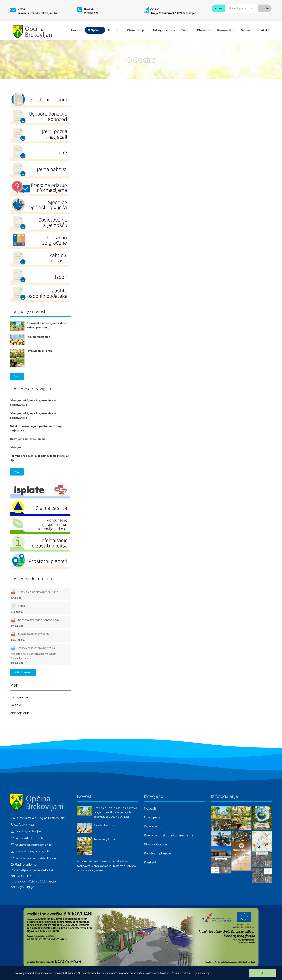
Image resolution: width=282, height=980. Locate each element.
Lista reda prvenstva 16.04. (30, 636)
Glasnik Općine (156, 844)
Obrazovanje (137, 30)
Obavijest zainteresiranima (28, 439)
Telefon (89, 9)
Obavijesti (204, 30)
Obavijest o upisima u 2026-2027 (34, 594)
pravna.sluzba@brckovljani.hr (37, 13)
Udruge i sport (164, 30)
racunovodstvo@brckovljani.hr (33, 845)
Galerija (246, 30)
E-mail (21, 9)
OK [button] (263, 973)
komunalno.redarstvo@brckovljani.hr (37, 858)
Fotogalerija (19, 697)
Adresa (155, 9)
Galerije (15, 705)
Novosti (76, 30)
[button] (191, 973)
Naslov (218, 8)
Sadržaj (265, 8)
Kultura (114, 30)
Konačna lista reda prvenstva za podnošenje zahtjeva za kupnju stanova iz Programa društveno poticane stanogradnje (106, 866)
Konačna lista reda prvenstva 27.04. (35, 622)
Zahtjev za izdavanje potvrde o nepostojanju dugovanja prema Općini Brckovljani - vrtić (34, 655)
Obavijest (16, 447)
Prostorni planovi (157, 853)
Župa (186, 30)
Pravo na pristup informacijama (169, 835)
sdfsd (18, 608)
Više (17, 376)
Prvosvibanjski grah (39, 351)
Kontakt (263, 30)
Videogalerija (20, 713)
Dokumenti (226, 30)
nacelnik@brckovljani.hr (29, 838)
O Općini (95, 30)
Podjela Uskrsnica (38, 337)
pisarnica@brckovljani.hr (30, 831)
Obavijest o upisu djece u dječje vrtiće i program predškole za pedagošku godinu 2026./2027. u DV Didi (116, 812)
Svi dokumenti (23, 672)
